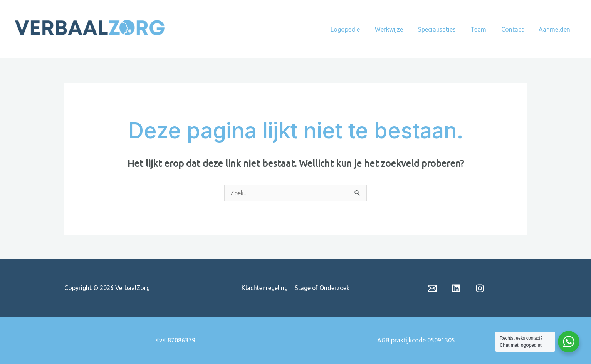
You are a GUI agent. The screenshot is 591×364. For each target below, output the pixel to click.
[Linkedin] (456, 288)
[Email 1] (432, 288)
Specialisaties (446, 29)
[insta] (480, 288)
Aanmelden (556, 29)
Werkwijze (400, 29)
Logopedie (359, 29)
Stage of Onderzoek (322, 288)
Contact (516, 29)
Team (485, 29)
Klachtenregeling (265, 288)
